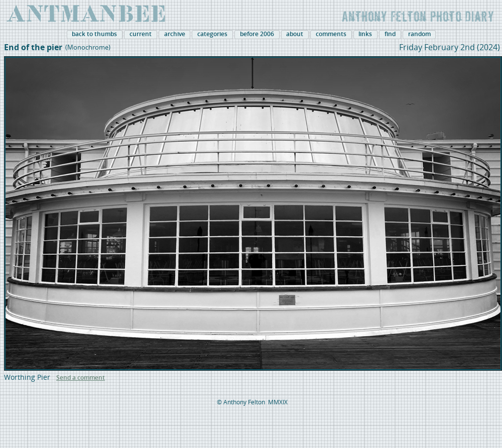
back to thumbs (94, 34)
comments (331, 34)
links (365, 34)
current (141, 34)
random (419, 34)
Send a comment (81, 378)
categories (212, 34)
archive (175, 34)
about (295, 34)
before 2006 (257, 34)
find (390, 34)
